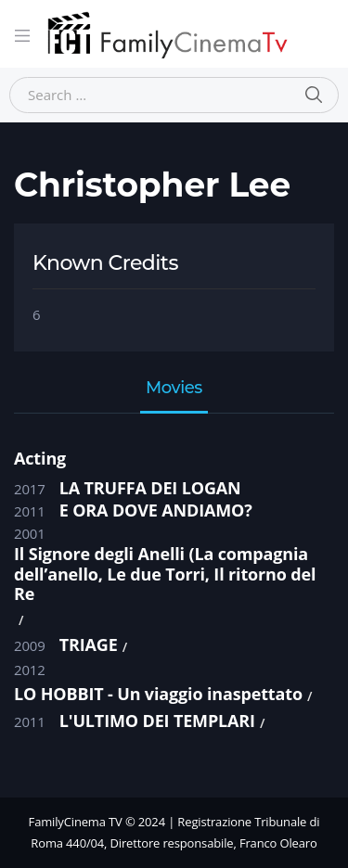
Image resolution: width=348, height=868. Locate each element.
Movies (174, 389)
